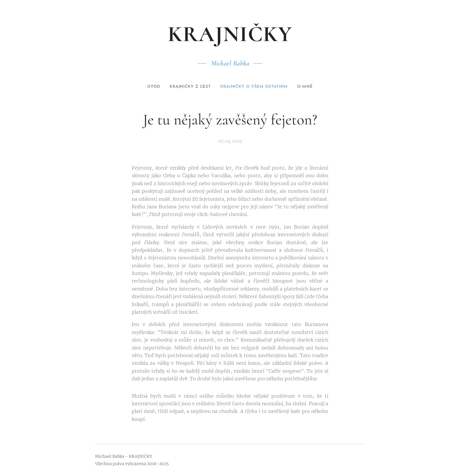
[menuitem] (145, 87)
